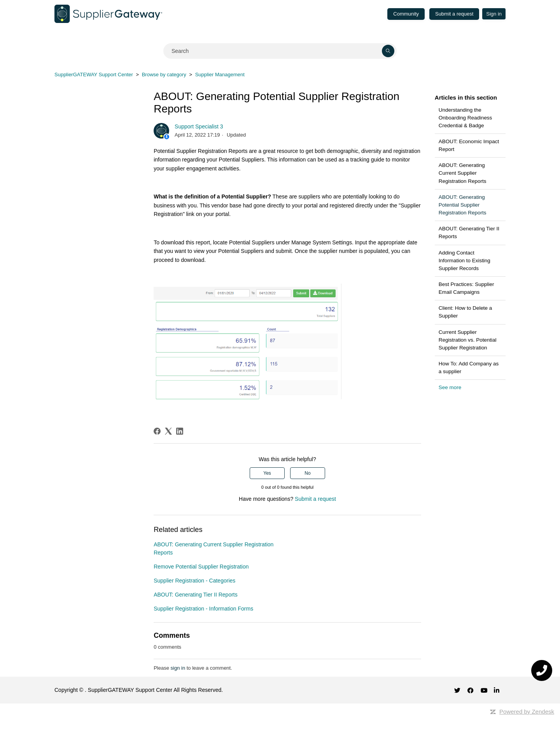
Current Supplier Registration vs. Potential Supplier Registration (468, 340)
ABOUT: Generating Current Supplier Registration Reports (463, 173)
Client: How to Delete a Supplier (465, 312)
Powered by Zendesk (527, 712)
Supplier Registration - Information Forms (203, 609)
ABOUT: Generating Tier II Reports (469, 233)
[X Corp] (168, 431)
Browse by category (164, 75)
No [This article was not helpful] (307, 473)
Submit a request (454, 14)
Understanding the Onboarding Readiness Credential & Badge (465, 118)
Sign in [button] (494, 14)
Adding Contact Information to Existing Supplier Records (465, 261)
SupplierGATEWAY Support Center (94, 75)
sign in (178, 668)
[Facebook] (157, 431)
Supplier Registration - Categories (194, 581)
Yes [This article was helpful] (267, 473)
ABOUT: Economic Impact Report (469, 145)
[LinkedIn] (180, 431)
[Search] (280, 51)
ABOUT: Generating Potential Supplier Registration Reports (463, 205)
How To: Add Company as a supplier (469, 368)
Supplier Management (220, 75)
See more (450, 387)
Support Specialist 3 (199, 126)
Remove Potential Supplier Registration (201, 567)
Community (406, 14)
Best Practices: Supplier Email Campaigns (466, 288)
